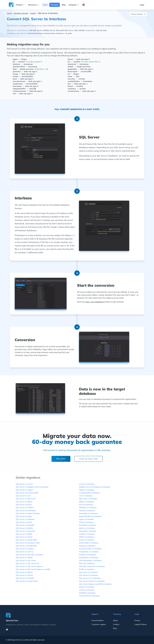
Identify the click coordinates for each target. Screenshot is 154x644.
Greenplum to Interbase (88, 513)
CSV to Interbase (86, 496)
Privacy (137, 620)
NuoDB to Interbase (87, 534)
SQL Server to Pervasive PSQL (28, 543)
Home (9, 13)
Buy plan (61, 459)
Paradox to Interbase (87, 546)
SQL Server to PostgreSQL (26, 546)
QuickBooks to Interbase (89, 558)
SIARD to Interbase (87, 569)
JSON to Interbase (86, 522)
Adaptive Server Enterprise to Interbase (95, 487)
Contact (116, 624)
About (115, 620)
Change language (138, 14)
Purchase (55, 5)
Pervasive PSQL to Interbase (90, 549)
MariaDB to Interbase (87, 525)
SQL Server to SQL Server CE (27, 563)
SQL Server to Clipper (24, 490)
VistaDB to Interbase (87, 593)
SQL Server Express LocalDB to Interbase (95, 584)
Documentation (98, 620)
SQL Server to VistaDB (25, 578)
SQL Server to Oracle (24, 537)
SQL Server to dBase (24, 502)
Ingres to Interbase (86, 519)
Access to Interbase (87, 484)
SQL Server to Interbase (25, 519)
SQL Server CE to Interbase (90, 578)
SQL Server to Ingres (24, 516)
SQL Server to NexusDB (25, 531)
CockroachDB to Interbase (89, 493)
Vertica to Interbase (87, 590)
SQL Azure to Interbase (88, 572)
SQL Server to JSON (24, 522)
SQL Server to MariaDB (25, 525)
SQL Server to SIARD (24, 558)
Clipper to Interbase (87, 490)
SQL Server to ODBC (24, 534)
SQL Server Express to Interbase (92, 581)
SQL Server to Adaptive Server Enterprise (32, 487)
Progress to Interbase (87, 555)
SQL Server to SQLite (24, 572)
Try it (45, 5)
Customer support (99, 624)
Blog (64, 5)
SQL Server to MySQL (24, 528)
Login (142, 5)
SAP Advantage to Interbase (90, 560)
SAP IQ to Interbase (87, 563)
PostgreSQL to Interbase (89, 552)
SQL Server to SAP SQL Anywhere (29, 555)
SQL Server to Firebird (24, 508)
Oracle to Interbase (87, 540)
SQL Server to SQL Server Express (29, 566)
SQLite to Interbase (87, 587)
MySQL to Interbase (87, 528)
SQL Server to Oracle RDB (26, 540)
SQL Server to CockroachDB (27, 493)
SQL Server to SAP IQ (24, 552)
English (33, 13)
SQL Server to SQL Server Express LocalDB (33, 569)
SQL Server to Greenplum (26, 510)
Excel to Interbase (86, 505)
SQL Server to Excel (24, 505)
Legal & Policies (141, 624)
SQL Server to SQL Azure (26, 560)
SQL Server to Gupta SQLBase (28, 513)
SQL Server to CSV (23, 496)
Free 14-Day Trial (88, 459)
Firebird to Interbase (87, 510)
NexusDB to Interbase (88, 531)
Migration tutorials (21, 13)
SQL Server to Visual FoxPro (27, 581)
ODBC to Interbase (87, 537)
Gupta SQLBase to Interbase (90, 516)
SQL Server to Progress (25, 549)
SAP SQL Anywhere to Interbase (92, 566)
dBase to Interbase (87, 502)
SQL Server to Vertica (24, 575)
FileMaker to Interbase (88, 508)
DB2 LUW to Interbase (88, 499)
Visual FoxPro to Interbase (89, 596)
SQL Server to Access (24, 484)
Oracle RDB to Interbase (89, 543)
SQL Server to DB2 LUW (26, 499)
